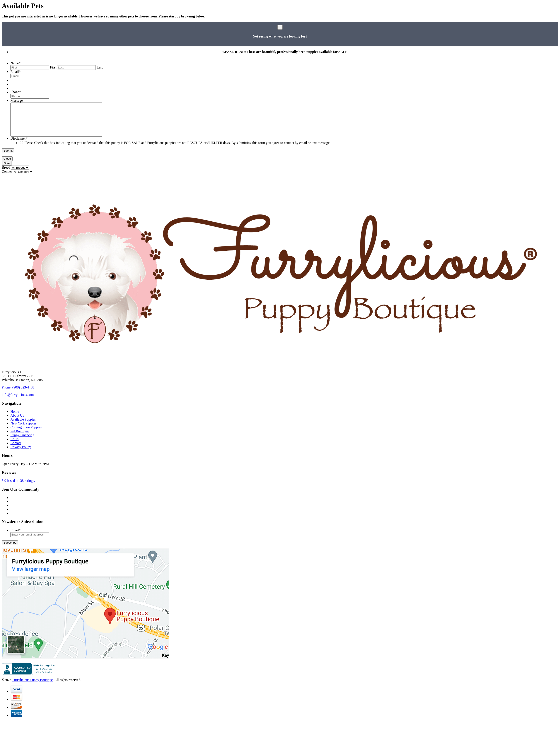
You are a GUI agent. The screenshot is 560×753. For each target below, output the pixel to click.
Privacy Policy (21, 453)
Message (17, 100)
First (53, 67)
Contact (16, 449)
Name (15, 63)
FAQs (15, 446)
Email (15, 72)
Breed (6, 174)
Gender (7, 178)
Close (7, 165)
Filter (7, 170)
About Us (17, 422)
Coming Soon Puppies (26, 434)
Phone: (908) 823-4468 (18, 394)
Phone (16, 92)
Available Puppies (23, 426)
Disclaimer (19, 145)
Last (100, 67)
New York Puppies (24, 430)
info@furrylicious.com (18, 401)
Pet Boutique (20, 438)
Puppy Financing (22, 442)
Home (15, 418)
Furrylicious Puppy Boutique (32, 686)
